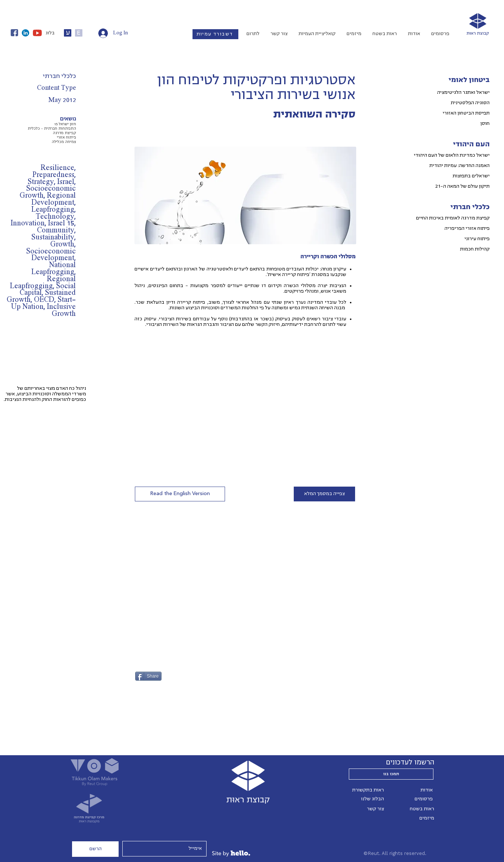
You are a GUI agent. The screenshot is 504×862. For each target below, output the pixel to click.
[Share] (148, 676)
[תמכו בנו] (391, 774)
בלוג (50, 33)
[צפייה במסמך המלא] (324, 494)
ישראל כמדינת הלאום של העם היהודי (452, 155)
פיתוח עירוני (477, 239)
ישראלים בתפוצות (471, 176)
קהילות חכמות (475, 249)
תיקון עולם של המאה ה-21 (462, 186)
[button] (180, 494)
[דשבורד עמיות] (215, 34)
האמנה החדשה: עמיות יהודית (459, 166)
